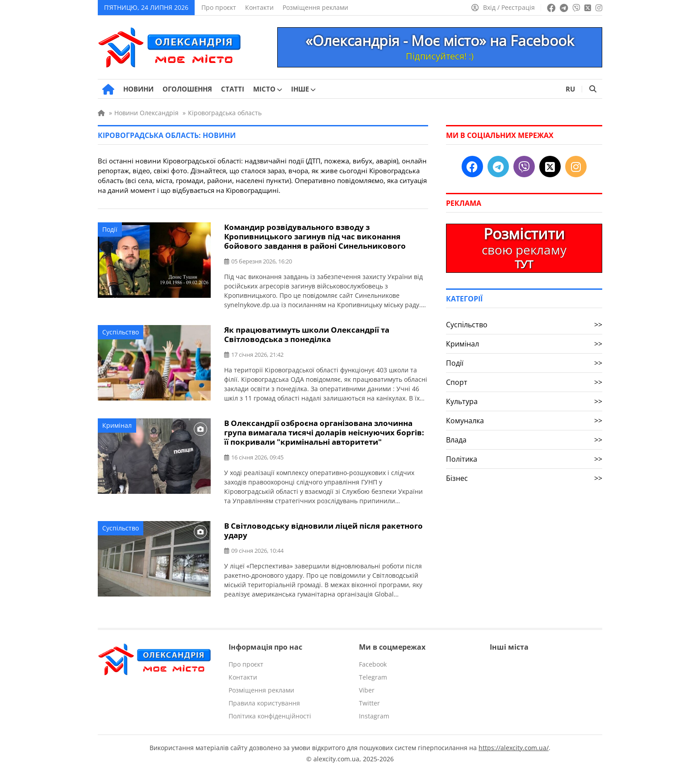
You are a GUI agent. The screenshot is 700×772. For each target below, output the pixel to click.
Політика (524, 459)
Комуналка (524, 421)
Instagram (374, 716)
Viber (367, 690)
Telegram (373, 677)
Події (110, 229)
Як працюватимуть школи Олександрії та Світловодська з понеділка (307, 334)
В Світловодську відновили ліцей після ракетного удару (323, 530)
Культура (524, 401)
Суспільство (121, 332)
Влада (524, 440)
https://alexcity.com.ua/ (514, 748)
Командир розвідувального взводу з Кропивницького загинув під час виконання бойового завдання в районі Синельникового (315, 236)
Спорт (524, 382)
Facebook (373, 664)
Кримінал (117, 425)
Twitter (369, 703)
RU (570, 89)
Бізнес (524, 478)
